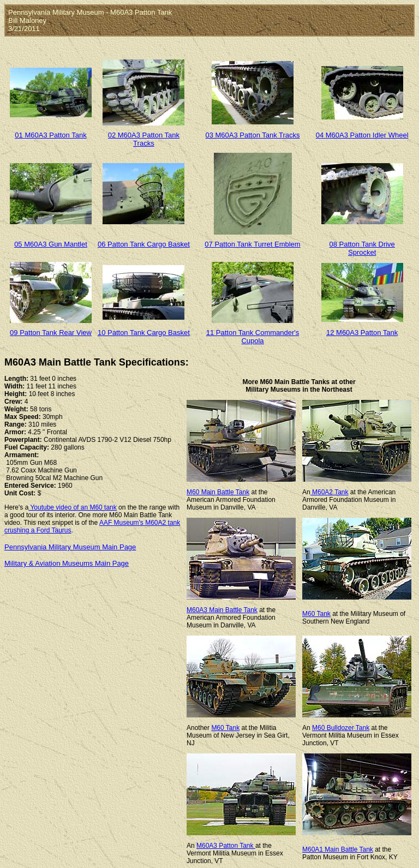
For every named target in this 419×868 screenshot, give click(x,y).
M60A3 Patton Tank (226, 846)
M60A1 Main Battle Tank (338, 849)
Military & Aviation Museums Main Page (67, 563)
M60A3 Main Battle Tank (222, 610)
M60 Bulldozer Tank (341, 728)
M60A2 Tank (330, 492)
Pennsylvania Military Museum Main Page (70, 547)
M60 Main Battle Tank (218, 492)
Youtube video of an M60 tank (72, 507)
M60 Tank (316, 614)
